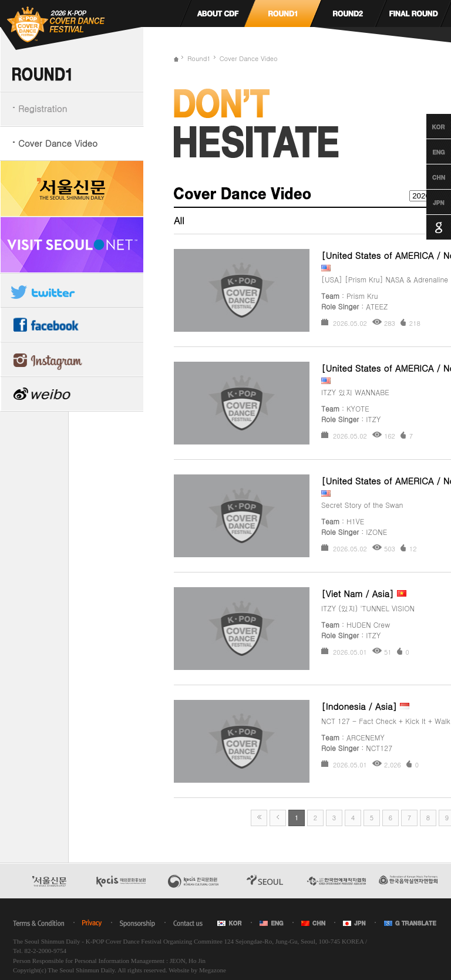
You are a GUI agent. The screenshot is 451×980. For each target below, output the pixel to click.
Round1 (199, 58)
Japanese (428, 202)
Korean (428, 126)
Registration (43, 108)
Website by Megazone (197, 970)
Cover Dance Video (58, 143)
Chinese (428, 177)
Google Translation (428, 227)
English (428, 151)
